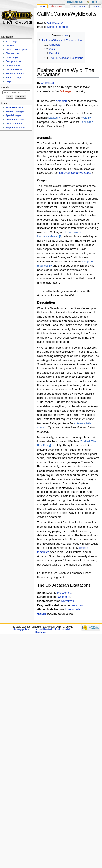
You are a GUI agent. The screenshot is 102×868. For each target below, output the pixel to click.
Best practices (13, 61)
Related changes (15, 111)
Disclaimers (42, 632)
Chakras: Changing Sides (75, 173)
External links (13, 66)
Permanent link (14, 124)
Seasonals (77, 605)
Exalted (53, 118)
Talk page (65, 91)
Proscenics (64, 593)
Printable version (15, 120)
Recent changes (15, 73)
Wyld (84, 118)
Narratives (67, 601)
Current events (14, 69)
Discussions (12, 53)
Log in (94, 2)
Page (42, 6)
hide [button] (67, 36)
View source (79, 6)
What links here (14, 107)
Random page (13, 77)
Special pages (13, 115)
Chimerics (64, 597)
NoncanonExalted (58, 27)
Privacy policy (21, 629)
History (95, 6)
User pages (12, 57)
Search (5, 87)
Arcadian (61, 101)
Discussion (57, 6)
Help (8, 81)
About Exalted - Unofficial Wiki (53, 629)
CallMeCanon (56, 23)
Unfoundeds (72, 609)
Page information (15, 127)
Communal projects (16, 49)
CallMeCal (47, 83)
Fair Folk (85, 122)
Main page (11, 41)
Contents (11, 45)
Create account (75, 2)
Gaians (42, 614)
